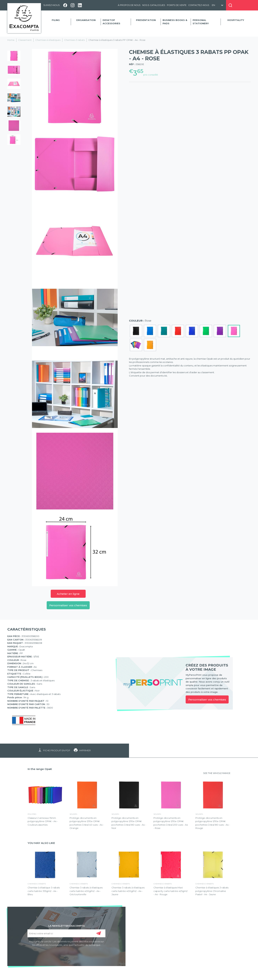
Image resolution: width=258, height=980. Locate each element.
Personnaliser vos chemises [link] (207, 700)
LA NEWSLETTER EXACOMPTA (67, 926)
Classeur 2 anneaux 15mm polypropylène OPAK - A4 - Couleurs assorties (43, 821)
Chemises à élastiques (48, 40)
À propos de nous (129, 5)
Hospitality (236, 20)
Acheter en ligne (68, 594)
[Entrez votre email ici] (66, 933)
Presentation (146, 20)
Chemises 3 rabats (74, 40)
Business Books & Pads (175, 22)
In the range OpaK (40, 769)
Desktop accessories (111, 22)
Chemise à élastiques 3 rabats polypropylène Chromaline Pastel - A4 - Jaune (212, 891)
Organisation (86, 20)
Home (11, 40)
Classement (25, 40)
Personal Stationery (201, 22)
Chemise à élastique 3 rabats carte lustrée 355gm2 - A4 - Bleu (44, 891)
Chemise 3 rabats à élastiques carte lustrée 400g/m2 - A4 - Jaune (128, 891)
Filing (56, 20)
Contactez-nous (199, 5)
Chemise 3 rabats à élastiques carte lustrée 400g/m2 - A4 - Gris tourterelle (86, 891)
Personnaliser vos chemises (68, 605)
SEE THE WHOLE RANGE (217, 773)
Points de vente (177, 5)
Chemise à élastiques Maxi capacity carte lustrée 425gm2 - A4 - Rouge (171, 891)
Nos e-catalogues (154, 5)
